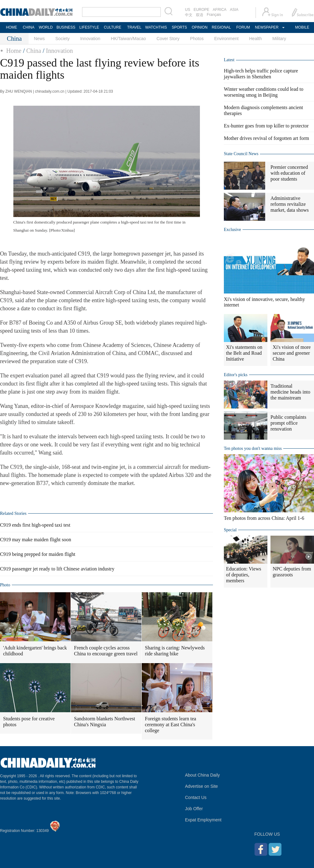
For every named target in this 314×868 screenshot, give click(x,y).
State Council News (241, 154)
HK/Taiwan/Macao (129, 39)
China (34, 51)
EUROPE (202, 10)
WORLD (46, 27)
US (188, 10)
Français (214, 15)
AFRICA (219, 10)
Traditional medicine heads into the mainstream (290, 392)
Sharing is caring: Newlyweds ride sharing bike (175, 651)
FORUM (243, 27)
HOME (12, 27)
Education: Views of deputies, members (244, 575)
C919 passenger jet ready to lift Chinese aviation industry (57, 569)
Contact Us (196, 797)
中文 (189, 15)
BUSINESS (66, 27)
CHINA (28, 27)
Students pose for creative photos (29, 722)
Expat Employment (203, 820)
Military (279, 39)
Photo (5, 585)
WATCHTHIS (156, 27)
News (39, 39)
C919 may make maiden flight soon (36, 540)
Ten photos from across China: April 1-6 (264, 518)
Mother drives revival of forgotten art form (266, 138)
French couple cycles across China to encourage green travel (106, 651)
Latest (229, 60)
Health (255, 39)
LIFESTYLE (89, 27)
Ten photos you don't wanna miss (253, 448)
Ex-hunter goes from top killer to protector (266, 126)
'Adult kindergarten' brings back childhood (35, 651)
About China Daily (202, 775)
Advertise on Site (201, 786)
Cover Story (168, 39)
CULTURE (113, 27)
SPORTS (179, 27)
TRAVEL (134, 27)
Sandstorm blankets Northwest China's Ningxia (104, 722)
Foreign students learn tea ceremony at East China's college (171, 725)
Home (14, 51)
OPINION (200, 27)
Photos (197, 39)
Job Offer (194, 809)
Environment (226, 39)
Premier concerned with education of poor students (289, 173)
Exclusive (232, 230)
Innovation (90, 39)
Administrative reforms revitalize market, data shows (290, 204)
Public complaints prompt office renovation (288, 423)
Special (230, 530)
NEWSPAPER (266, 27)
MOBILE (302, 27)
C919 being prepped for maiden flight (38, 554)
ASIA (234, 10)
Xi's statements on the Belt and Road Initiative (244, 353)
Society (62, 39)
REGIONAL (221, 27)
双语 (200, 15)
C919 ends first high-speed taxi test (35, 525)
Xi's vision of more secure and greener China (292, 353)
